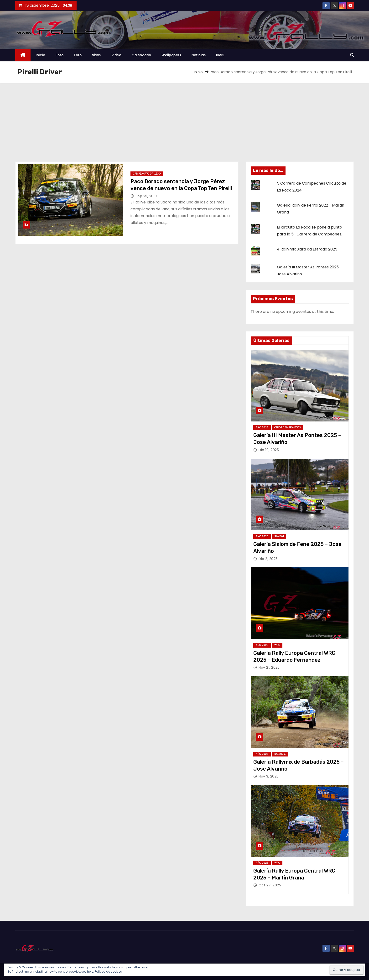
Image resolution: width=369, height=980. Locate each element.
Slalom (279, 536)
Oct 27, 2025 (270, 885)
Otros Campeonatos (288, 428)
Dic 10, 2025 (269, 450)
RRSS (220, 55)
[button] (352, 55)
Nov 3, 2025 (269, 776)
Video (116, 55)
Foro (78, 55)
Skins (96, 55)
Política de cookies (108, 972)
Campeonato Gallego (147, 174)
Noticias (199, 55)
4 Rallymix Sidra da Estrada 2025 (307, 249)
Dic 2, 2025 (268, 559)
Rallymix (280, 754)
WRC (277, 645)
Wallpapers (171, 55)
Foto (60, 55)
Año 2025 (262, 428)
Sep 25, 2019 (146, 196)
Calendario (141, 55)
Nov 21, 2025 (269, 667)
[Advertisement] (185, 118)
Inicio (40, 55)
